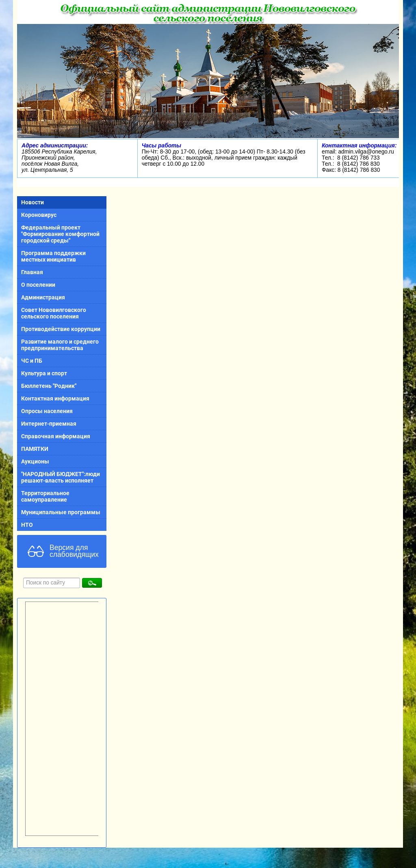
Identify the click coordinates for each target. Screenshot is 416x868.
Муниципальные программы (61, 512)
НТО (27, 525)
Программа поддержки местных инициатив (53, 256)
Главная (32, 272)
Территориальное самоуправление (45, 496)
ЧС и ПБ (32, 361)
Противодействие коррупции (61, 329)
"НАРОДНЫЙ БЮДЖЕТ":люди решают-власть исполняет (61, 477)
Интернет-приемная (49, 424)
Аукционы (35, 461)
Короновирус (39, 215)
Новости (32, 202)
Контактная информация (55, 398)
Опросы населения (47, 411)
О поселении (38, 285)
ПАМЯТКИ (35, 449)
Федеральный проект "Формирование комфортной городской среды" (60, 234)
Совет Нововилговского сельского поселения (54, 313)
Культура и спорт (44, 373)
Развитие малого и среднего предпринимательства (60, 345)
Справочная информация (56, 436)
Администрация (43, 297)
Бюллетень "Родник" (49, 386)
